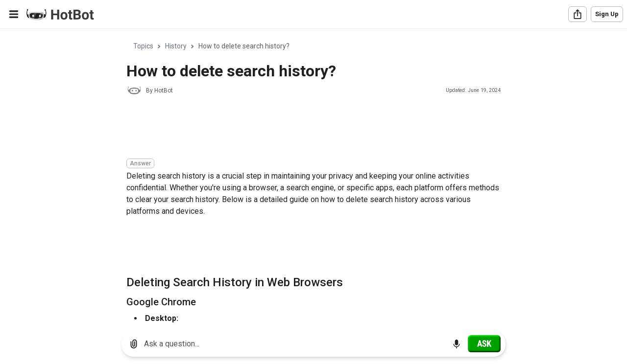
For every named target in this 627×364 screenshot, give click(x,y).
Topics (143, 46)
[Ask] (484, 343)
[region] (313, 176)
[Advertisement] (305, 128)
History (176, 46)
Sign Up (607, 14)
